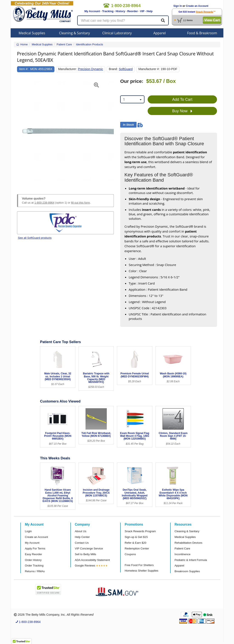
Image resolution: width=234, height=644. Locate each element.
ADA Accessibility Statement (92, 560)
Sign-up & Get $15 (136, 537)
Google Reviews (85, 566)
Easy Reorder (34, 554)
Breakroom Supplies (187, 571)
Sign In (178, 6)
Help (150, 11)
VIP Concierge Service (89, 548)
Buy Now (182, 111)
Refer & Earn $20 (136, 543)
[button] (20, 131)
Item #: (24, 69)
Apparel (160, 33)
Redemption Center (137, 548)
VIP (142, 11)
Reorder (133, 11)
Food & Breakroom (202, 33)
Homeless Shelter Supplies (141, 571)
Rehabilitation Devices (188, 543)
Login (28, 531)
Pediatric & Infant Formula (191, 560)
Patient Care (182, 548)
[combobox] (132, 99)
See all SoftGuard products (35, 238)
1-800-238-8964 (44, 203)
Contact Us (82, 543)
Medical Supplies (32, 33)
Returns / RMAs (35, 571)
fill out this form (81, 203)
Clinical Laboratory (117, 33)
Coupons (130, 554)
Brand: (113, 69)
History (120, 11)
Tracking (108, 11)
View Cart (212, 20)
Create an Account (197, 6)
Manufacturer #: (149, 69)
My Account (92, 11)
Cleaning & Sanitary (75, 33)
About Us (81, 531)
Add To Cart (182, 99)
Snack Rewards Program (140, 531)
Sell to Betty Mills (86, 554)
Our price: (132, 81)
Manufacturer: (67, 69)
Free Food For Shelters (139, 565)
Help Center (82, 537)
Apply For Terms (35, 548)
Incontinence (183, 554)
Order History (33, 560)
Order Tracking (34, 566)
